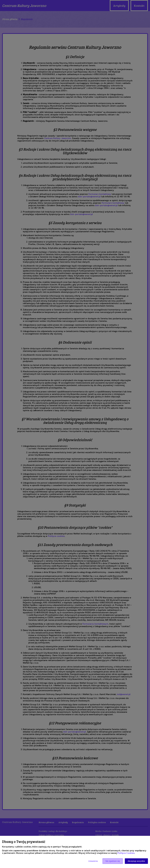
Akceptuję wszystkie (136, 861)
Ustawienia (93, 861)
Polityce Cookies (126, 853)
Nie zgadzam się (113, 861)
